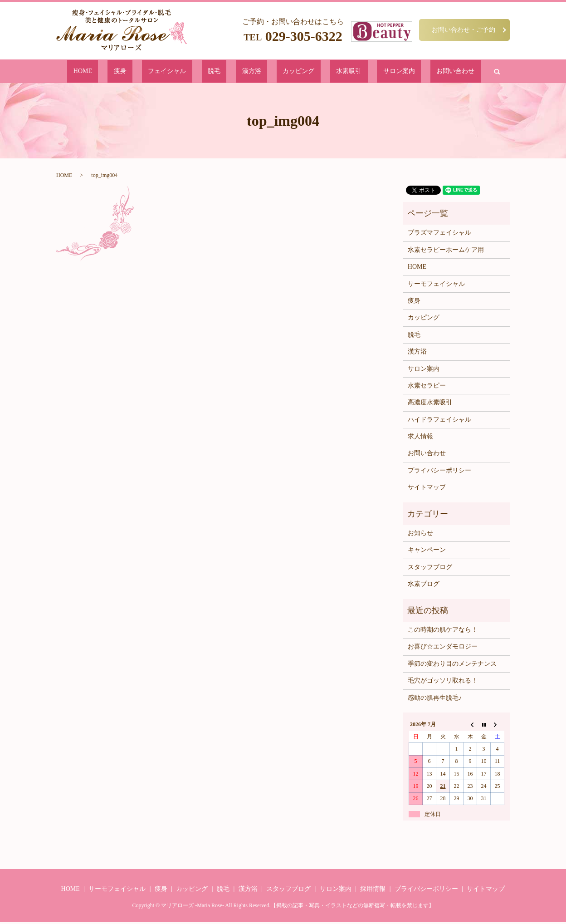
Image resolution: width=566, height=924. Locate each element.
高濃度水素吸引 (430, 404)
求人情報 (420, 438)
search (434, 72)
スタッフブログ (430, 569)
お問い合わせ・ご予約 (464, 29)
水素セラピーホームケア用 (446, 252)
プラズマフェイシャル (439, 234)
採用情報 (373, 891)
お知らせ (420, 535)
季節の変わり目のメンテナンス (452, 666)
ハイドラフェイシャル (439, 421)
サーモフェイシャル (436, 285)
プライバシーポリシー (439, 472)
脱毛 (229, 72)
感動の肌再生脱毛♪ (435, 699)
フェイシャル (196, 72)
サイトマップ (427, 489)
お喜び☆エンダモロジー (443, 648)
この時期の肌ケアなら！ (443, 632)
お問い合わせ (400, 72)
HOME (139, 72)
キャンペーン (427, 552)
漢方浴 (253, 72)
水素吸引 (322, 72)
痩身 (163, 72)
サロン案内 (358, 72)
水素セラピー (427, 387)
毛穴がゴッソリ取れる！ (443, 682)
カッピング (286, 72)
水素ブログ (424, 586)
